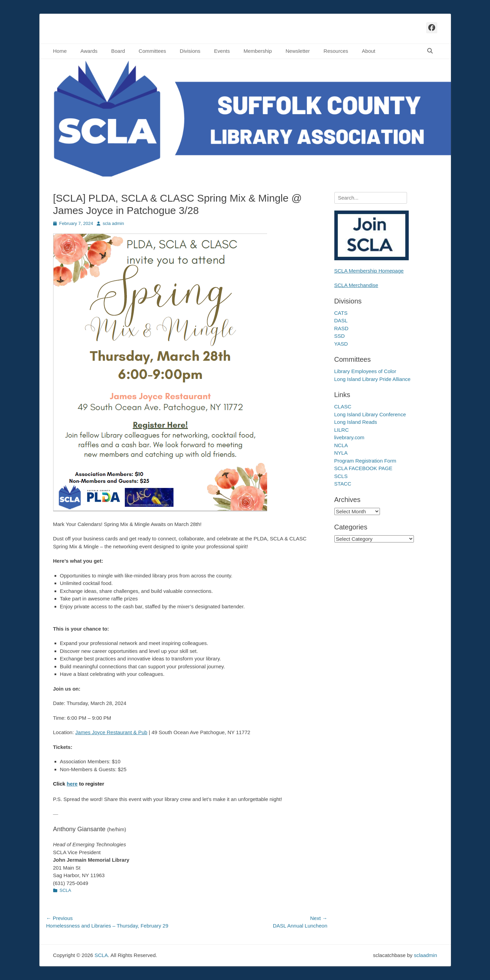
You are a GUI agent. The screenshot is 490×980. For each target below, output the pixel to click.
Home (60, 51)
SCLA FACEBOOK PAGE (363, 468)
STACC (343, 484)
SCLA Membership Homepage (369, 271)
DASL (341, 320)
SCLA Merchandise (356, 285)
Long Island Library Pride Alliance (373, 379)
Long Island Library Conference (370, 414)
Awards (89, 51)
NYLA (341, 453)
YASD (341, 344)
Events (222, 51)
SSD (340, 336)
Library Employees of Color (365, 371)
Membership (258, 51)
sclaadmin (426, 955)
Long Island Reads (356, 422)
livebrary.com (349, 437)
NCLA (341, 445)
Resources (336, 51)
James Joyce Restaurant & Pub (111, 732)
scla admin (113, 223)
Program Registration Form (365, 461)
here (72, 784)
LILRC (342, 430)
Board (118, 51)
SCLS (341, 476)
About (368, 51)
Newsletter (298, 51)
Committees (152, 51)
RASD (342, 328)
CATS (341, 313)
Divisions (190, 51)
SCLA (65, 890)
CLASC (343, 407)
